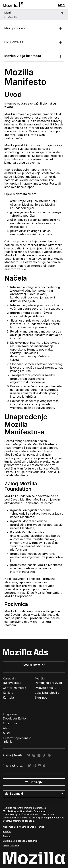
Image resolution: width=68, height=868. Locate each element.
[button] (34, 15)
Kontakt (9, 697)
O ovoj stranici (11, 846)
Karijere (8, 693)
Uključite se (14, 42)
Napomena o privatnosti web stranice (24, 827)
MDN (7, 733)
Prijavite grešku (46, 688)
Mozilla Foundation (36, 811)
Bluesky (29, 755)
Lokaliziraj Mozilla (47, 693)
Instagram (34, 755)
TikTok (44, 755)
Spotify (49, 755)
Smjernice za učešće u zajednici (20, 841)
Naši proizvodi (16, 28)
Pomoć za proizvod (48, 683)
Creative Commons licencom (19, 821)
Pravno (7, 836)
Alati (6, 728)
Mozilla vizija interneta (23, 56)
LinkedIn (39, 755)
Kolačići (7, 832)
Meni (62, 5)
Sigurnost (42, 697)
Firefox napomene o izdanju (17, 740)
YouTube (39, 766)
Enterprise (10, 723)
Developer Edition (15, 718)
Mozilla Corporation (14, 811)
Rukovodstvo (12, 683)
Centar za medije (15, 688)
